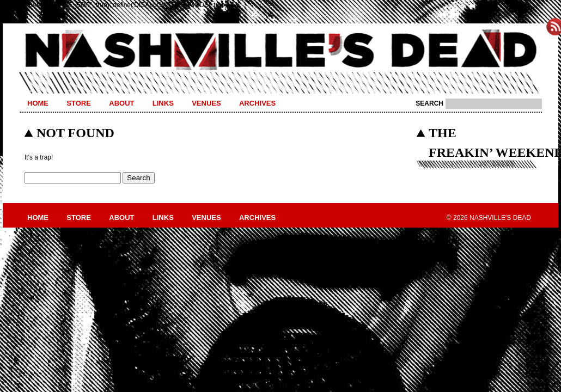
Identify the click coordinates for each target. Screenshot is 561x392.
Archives (257, 103)
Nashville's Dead (280, 51)
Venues (206, 103)
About (121, 103)
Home (38, 103)
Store (79, 103)
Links (163, 103)
